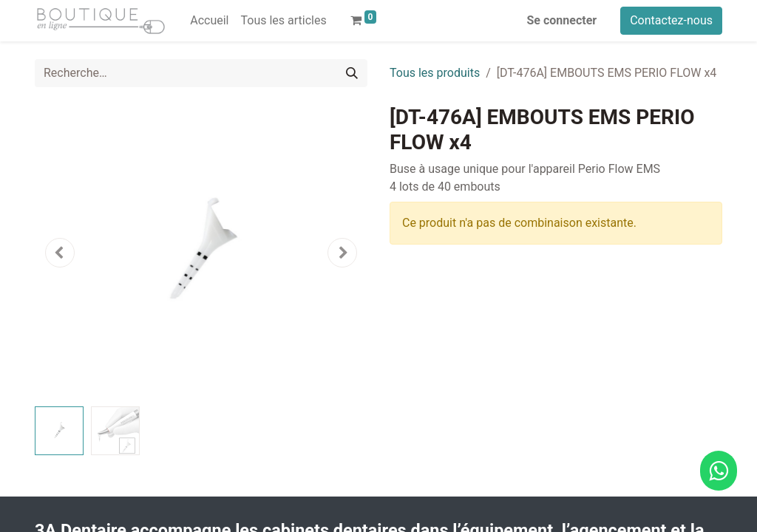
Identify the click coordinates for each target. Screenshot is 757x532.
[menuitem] (209, 21)
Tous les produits (435, 73)
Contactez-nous (671, 20)
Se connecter (562, 20)
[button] (60, 253)
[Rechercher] (352, 73)
